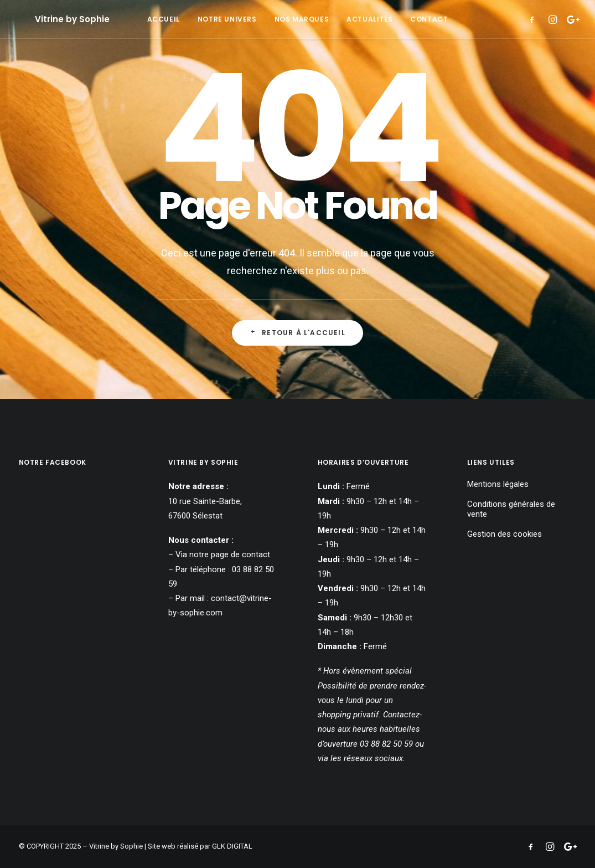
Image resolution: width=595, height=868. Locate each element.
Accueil (164, 19)
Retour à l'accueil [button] (297, 333)
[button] (534, 19)
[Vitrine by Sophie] (56, 19)
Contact (429, 19)
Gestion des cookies (505, 534)
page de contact (240, 554)
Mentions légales (498, 484)
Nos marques (302, 19)
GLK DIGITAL (232, 846)
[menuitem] (164, 19)
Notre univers (227, 19)
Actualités (369, 19)
